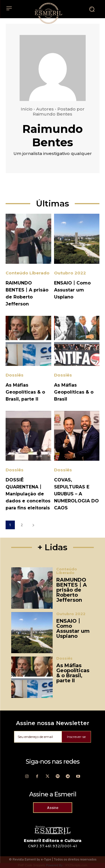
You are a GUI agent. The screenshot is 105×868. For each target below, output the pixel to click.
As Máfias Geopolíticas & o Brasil (74, 392)
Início (27, 109)
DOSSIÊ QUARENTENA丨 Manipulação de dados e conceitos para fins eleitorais (28, 494)
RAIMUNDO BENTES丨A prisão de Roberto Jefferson (72, 590)
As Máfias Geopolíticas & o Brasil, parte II (25, 392)
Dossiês (15, 375)
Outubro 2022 (70, 273)
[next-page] (33, 525)
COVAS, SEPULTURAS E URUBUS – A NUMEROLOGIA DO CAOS (76, 494)
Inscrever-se (76, 737)
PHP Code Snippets (31, 865)
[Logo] (48, 13)
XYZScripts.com (76, 865)
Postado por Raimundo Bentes (59, 111)
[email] (38, 737)
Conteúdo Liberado (28, 273)
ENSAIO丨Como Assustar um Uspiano (72, 290)
